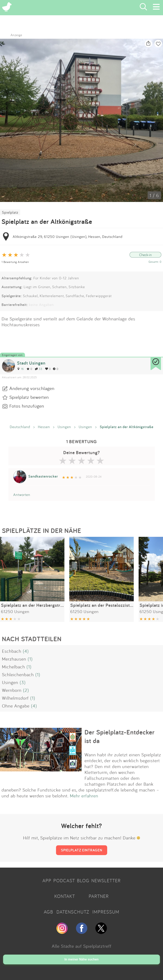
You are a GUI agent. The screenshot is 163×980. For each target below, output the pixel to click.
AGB (48, 912)
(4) (26, 651)
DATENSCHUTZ (73, 912)
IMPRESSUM (106, 912)
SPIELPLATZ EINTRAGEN (82, 850)
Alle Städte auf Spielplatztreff (82, 946)
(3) (23, 682)
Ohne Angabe (16, 706)
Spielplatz (10, 212)
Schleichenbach (18, 674)
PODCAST (64, 880)
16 (20, 369)
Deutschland (20, 427)
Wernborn (12, 690)
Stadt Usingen (31, 363)
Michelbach (13, 667)
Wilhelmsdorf (15, 698)
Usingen (64, 427)
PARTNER (99, 896)
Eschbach (12, 651)
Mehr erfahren (84, 796)
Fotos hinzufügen (27, 406)
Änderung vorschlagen (32, 388)
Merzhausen (14, 659)
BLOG (83, 880)
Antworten (22, 495)
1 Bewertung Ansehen (15, 262)
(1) (30, 659)
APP (47, 880)
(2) (26, 690)
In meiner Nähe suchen (81, 959)
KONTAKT (65, 896)
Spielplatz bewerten (29, 397)
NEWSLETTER (106, 880)
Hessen (44, 427)
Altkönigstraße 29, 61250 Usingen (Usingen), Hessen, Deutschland (68, 237)
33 (39, 369)
